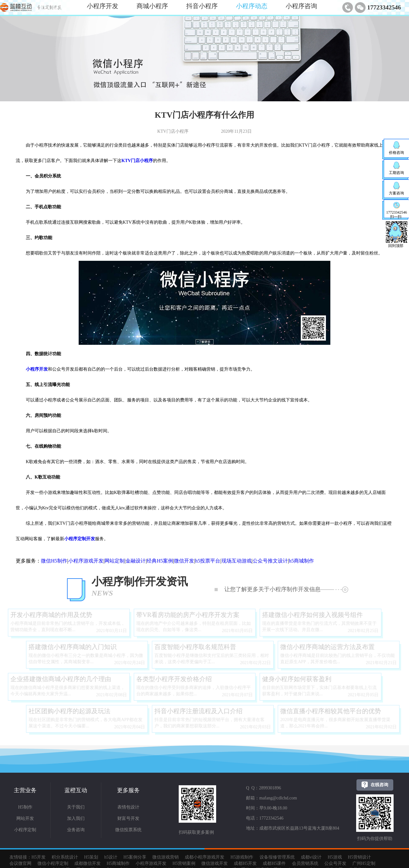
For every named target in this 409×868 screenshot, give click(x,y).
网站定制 (115, 561)
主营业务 (25, 790)
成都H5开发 (245, 863)
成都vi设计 (311, 857)
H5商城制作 (118, 863)
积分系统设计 (65, 857)
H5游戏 (335, 857)
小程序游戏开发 (86, 561)
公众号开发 (335, 863)
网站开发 (25, 818)
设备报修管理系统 (277, 857)
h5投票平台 (208, 561)
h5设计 (111, 857)
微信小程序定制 (53, 863)
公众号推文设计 (270, 561)
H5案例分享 (135, 857)
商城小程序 (152, 6)
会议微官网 (20, 863)
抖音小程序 (202, 6)
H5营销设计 (359, 857)
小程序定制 (25, 830)
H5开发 (39, 857)
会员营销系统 (305, 863)
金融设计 (136, 561)
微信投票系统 (128, 830)
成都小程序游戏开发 (204, 857)
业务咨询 (76, 830)
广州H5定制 (364, 863)
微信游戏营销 (165, 857)
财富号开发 (128, 818)
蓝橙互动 (76, 790)
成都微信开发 (87, 863)
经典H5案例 (160, 561)
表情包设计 (128, 807)
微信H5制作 (54, 561)
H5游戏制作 (242, 857)
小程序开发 (103, 6)
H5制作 (25, 807)
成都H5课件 (274, 863)
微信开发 (184, 561)
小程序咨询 (301, 6)
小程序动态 (252, 6)
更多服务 (128, 790)
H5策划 (91, 857)
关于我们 (76, 807)
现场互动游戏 (237, 561)
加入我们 (76, 818)
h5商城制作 (301, 561)
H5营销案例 (184, 863)
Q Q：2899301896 (263, 788)
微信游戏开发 (215, 863)
